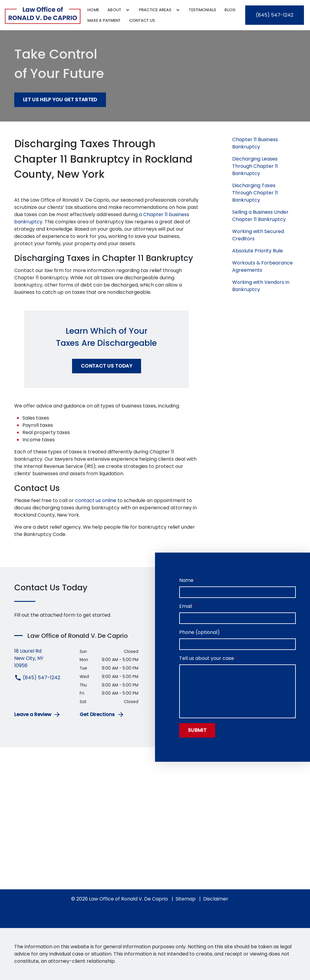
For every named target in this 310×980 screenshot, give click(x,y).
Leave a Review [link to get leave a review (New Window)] (38, 715)
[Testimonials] (203, 10)
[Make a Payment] (104, 20)
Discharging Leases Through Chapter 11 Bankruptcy (255, 166)
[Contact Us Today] (107, 366)
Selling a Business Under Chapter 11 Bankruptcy (260, 216)
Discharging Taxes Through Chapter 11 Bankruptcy (255, 193)
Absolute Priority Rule (257, 251)
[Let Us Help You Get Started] (60, 100)
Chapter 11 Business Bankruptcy (255, 143)
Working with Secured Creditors (258, 235)
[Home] (93, 10)
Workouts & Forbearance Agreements (262, 266)
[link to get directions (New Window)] (42, 658)
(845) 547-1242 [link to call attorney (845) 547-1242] (37, 678)
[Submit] (197, 730)
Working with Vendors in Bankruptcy (261, 286)
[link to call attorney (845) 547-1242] (275, 15)
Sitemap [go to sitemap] (186, 899)
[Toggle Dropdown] (128, 10)
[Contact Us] (142, 20)
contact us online (96, 500)
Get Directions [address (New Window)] (102, 715)
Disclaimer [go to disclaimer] (216, 899)
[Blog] (230, 10)
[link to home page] (43, 15)
